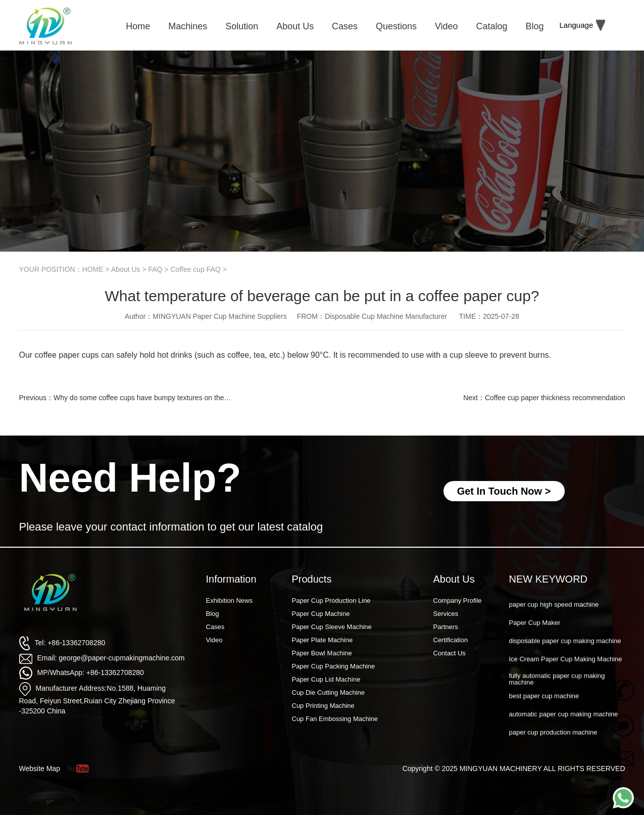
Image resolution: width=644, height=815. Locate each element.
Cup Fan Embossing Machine (335, 719)
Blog (213, 614)
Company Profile (458, 601)
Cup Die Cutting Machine (329, 692)
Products (312, 579)
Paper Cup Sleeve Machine (332, 627)
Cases (215, 627)
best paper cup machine (544, 710)
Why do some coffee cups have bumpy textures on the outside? (153, 398)
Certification (451, 640)
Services (446, 614)
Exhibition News (230, 601)
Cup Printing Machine (323, 706)
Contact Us (450, 653)
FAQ (155, 269)
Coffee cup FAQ (195, 269)
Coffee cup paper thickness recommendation (555, 398)
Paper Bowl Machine (322, 653)
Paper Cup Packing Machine (334, 666)
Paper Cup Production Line (331, 601)
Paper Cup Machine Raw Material (558, 600)
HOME (93, 269)
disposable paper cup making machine (565, 655)
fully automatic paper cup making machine (557, 693)
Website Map (40, 769)
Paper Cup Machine (321, 614)
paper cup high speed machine (554, 618)
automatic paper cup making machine (564, 728)
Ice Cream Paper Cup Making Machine (566, 673)
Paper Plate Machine (323, 640)
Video (214, 640)
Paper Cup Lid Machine (326, 679)
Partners (446, 627)
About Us (126, 269)
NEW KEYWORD (549, 579)
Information (231, 579)
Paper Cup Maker (535, 636)
